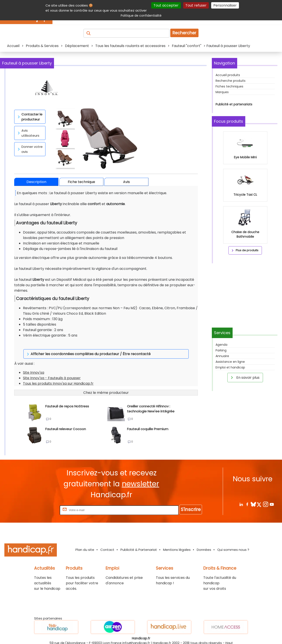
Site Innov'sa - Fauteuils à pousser (52, 370)
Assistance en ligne (230, 362)
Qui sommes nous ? (233, 542)
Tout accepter (166, 5)
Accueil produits (228, 75)
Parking (221, 350)
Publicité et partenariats (234, 104)
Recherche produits (231, 81)
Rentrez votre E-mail (41, 502)
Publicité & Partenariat (139, 542)
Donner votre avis (29, 149)
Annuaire (222, 356)
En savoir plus (244, 377)
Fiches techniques (229, 86)
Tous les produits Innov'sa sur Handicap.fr (58, 376)
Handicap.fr (162, 635)
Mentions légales (177, 542)
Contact (107, 542)
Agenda (221, 345)
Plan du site (85, 542)
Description (36, 182)
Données (204, 542)
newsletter (140, 476)
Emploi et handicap (230, 367)
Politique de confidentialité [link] (141, 16)
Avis (126, 182)
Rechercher (184, 33)
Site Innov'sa (34, 365)
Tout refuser (196, 5)
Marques (222, 92)
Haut (229, 635)
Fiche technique (81, 182)
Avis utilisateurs (28, 133)
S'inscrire (191, 502)
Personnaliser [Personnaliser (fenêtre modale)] (225, 5)
